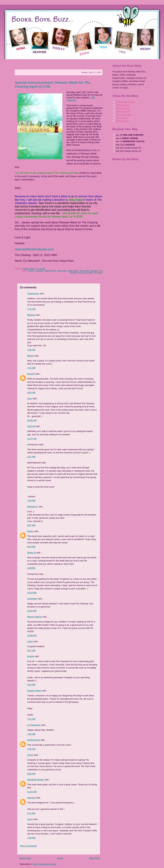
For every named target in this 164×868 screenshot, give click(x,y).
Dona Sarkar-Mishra (125, 102)
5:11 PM (31, 813)
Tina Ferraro (121, 118)
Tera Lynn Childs (123, 115)
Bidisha (31, 315)
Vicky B (31, 426)
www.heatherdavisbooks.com (34, 249)
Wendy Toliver (122, 121)
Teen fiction (85, 271)
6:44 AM (31, 685)
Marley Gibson (35, 617)
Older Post (94, 858)
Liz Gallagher (34, 725)
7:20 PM (31, 501)
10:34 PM (32, 611)
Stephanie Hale (123, 111)
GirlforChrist (34, 740)
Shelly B (31, 553)
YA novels (98, 273)
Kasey (30, 531)
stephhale (32, 599)
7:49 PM (31, 838)
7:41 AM (31, 368)
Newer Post (25, 858)
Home (60, 858)
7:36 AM (31, 749)
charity (31, 271)
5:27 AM (31, 650)
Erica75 (31, 374)
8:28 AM (31, 774)
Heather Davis (50, 271)
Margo (30, 356)
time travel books (86, 273)
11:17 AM (32, 439)
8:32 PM (31, 547)
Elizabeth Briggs (36, 780)
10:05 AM (32, 420)
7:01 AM (31, 719)
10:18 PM (32, 593)
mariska (31, 798)
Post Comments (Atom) (44, 864)
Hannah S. (32, 507)
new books (62, 271)
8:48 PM (31, 568)
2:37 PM (31, 457)
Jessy (30, 755)
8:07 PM (31, 525)
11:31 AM (32, 792)
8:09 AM (31, 393)
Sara (30, 398)
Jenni (30, 819)
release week (73, 271)
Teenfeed (94, 271)
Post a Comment (28, 846)
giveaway (39, 271)
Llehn (30, 641)
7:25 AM (31, 350)
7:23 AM (31, 309)
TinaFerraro (33, 294)
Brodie (31, 656)
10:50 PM (32, 635)
